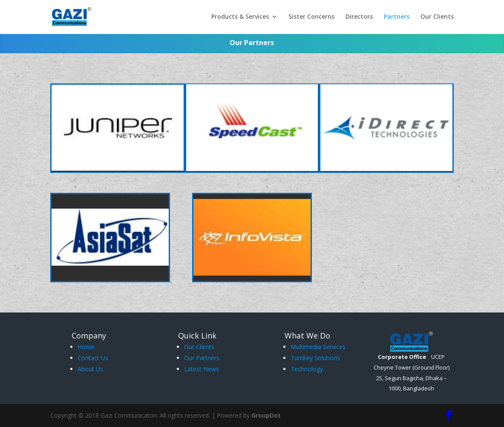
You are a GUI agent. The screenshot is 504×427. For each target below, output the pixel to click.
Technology (307, 369)
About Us (90, 369)
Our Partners (202, 358)
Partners (397, 17)
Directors (359, 17)
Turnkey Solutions (315, 358)
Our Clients (437, 17)
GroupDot (266, 415)
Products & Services (240, 17)
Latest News (202, 369)
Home (86, 347)
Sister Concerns (311, 17)
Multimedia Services (318, 347)
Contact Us (93, 358)
